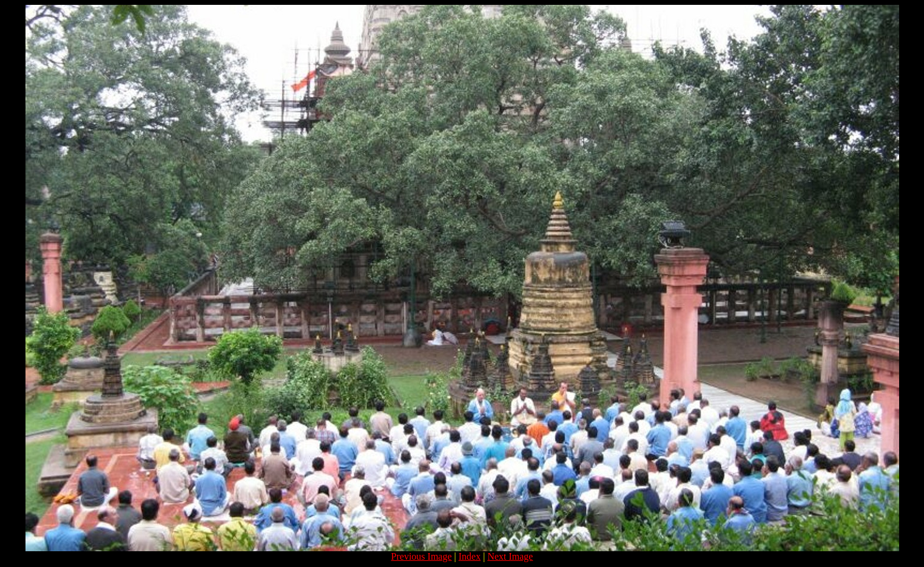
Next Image (510, 556)
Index (470, 556)
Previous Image (422, 556)
